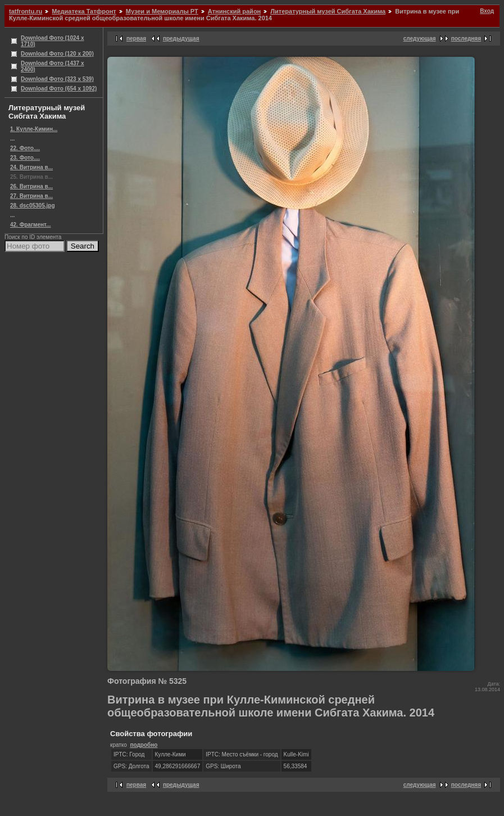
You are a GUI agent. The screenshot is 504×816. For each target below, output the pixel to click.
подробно (144, 745)
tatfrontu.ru (26, 11)
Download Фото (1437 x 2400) (53, 66)
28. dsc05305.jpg (33, 206)
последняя (466, 39)
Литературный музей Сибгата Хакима (328, 11)
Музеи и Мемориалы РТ (162, 11)
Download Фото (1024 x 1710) (53, 41)
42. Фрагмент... (30, 225)
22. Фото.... (25, 148)
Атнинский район (234, 11)
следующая (420, 39)
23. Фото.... (25, 158)
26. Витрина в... (31, 186)
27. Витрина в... (31, 196)
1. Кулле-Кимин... (34, 129)
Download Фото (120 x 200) (57, 54)
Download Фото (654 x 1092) (59, 89)
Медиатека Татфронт (84, 11)
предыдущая (181, 39)
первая (136, 39)
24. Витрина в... (31, 167)
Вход (487, 11)
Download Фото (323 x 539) (57, 79)
